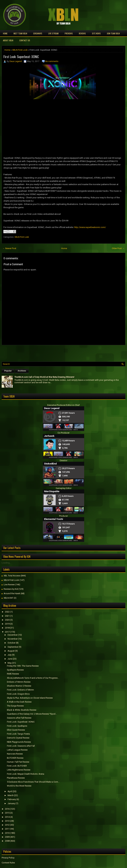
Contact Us (25, 40)
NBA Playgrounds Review (19, 742)
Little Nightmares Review (19, 770)
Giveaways (38, 33)
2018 (7, 628)
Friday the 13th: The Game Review (23, 666)
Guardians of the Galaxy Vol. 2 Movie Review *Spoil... (32, 714)
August (11, 651)
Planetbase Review (16, 778)
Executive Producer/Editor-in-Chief (63, 405)
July (10, 655)
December (13, 635)
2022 (7, 612)
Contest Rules (8, 863)
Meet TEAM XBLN (20, 33)
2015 (7, 813)
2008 (7, 841)
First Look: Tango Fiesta (18, 734)
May (10, 663)
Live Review (9, 585)
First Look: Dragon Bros (18, 694)
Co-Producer (63, 433)
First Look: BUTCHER (17, 766)
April (10, 791)
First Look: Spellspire (17, 726)
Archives (22, 371)
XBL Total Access (12, 576)
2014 (7, 817)
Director (63, 460)
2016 (7, 809)
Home (5, 33)
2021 (7, 616)
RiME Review (13, 674)
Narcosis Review (15, 754)
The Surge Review (15, 706)
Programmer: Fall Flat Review (18, 762)
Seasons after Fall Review (19, 718)
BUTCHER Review (15, 758)
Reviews (82, 33)
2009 (7, 837)
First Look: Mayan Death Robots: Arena (26, 774)
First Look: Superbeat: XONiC (21, 57)
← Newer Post (9, 248)
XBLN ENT (8, 598)
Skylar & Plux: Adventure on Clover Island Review (30, 698)
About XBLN (8, 40)
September (13, 647)
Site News (96, 33)
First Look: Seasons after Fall (21, 746)
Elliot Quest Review (16, 730)
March (11, 795)
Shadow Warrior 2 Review (19, 686)
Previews (69, 33)
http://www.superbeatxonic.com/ (90, 227)
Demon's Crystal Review (18, 738)
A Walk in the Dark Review (19, 702)
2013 (7, 821)
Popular (8, 371)
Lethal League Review (17, 750)
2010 (7, 833)
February (12, 799)
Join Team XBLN (113, 33)
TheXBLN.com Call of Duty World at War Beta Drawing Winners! (44, 377)
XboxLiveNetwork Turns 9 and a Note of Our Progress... (33, 678)
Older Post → (118, 248)
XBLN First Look (20, 50)
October (11, 643)
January (11, 803)
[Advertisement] (40, 353)
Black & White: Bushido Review (22, 710)
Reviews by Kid (11, 589)
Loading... (6, 563)
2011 (7, 829)
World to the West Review (19, 786)
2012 (7, 825)
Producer (63, 516)
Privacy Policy (8, 858)
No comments (52, 61)
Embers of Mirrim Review (19, 682)
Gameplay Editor (64, 488)
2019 (7, 624)
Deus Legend (16, 61)
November (13, 639)
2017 (7, 632)
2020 (7, 620)
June (10, 659)
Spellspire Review (15, 670)
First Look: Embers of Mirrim (20, 690)
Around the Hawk (12, 593)
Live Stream (53, 33)
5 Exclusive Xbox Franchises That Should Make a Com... (33, 782)
